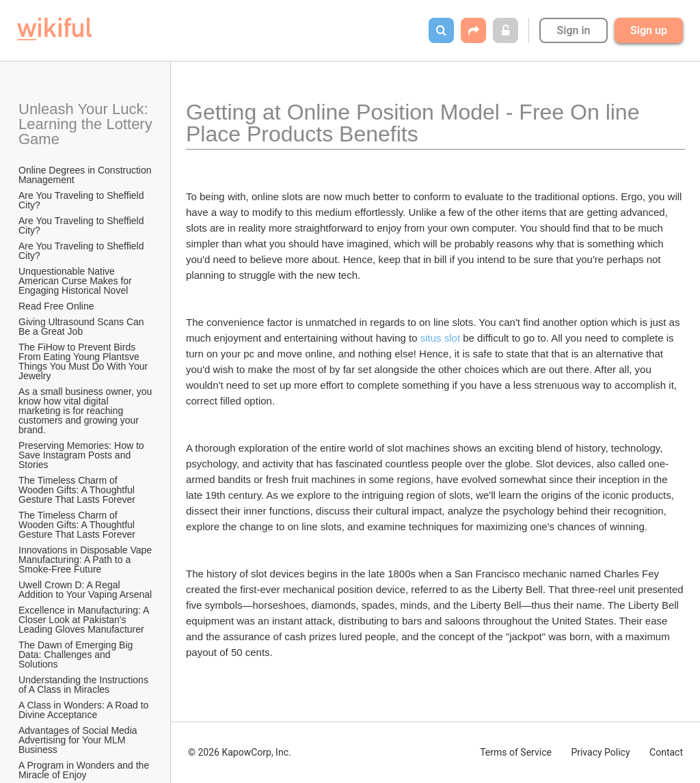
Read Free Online (57, 306)
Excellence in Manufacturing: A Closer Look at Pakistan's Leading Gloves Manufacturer (85, 620)
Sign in (573, 30)
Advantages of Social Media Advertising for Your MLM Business (79, 740)
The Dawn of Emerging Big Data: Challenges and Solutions (77, 655)
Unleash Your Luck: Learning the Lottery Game (86, 124)
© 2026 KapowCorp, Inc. (240, 752)
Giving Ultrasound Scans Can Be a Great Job (83, 327)
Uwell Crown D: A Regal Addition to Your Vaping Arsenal (85, 590)
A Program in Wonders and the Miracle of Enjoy (85, 770)
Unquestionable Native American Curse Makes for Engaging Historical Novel (77, 281)
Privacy (600, 752)
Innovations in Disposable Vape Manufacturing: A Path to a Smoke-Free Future (86, 560)
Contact (666, 752)
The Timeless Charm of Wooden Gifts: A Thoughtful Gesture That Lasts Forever (78, 490)
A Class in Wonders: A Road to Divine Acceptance (85, 710)
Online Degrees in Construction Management (86, 175)
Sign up (649, 30)
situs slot (440, 338)
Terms (516, 752)
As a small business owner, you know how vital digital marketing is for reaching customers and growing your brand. (86, 411)
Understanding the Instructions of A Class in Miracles (85, 685)
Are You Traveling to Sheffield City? (82, 200)
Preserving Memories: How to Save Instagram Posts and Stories (83, 455)
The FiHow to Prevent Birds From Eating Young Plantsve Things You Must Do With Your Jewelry (84, 361)
